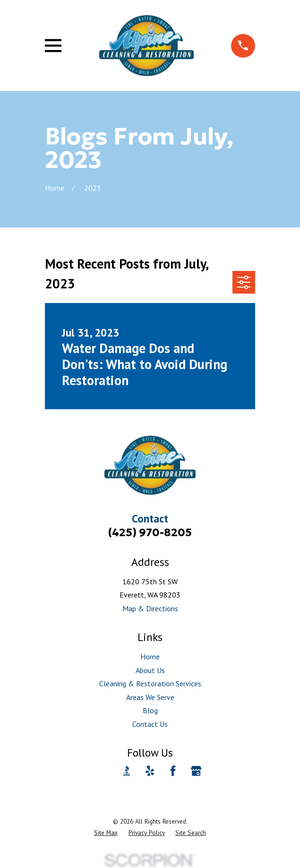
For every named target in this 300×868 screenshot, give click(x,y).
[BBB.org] (127, 771)
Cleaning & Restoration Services (150, 683)
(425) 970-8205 (150, 532)
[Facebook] (173, 771)
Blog (150, 710)
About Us (150, 670)
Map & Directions (150, 608)
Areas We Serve (150, 697)
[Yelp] (150, 771)
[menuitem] (106, 833)
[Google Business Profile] (196, 771)
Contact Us (150, 724)
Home (150, 657)
